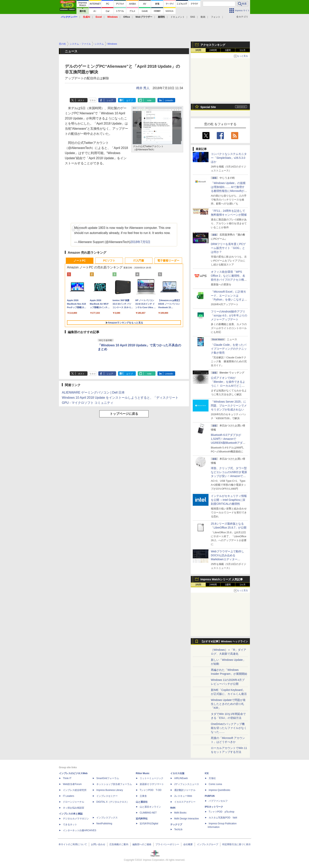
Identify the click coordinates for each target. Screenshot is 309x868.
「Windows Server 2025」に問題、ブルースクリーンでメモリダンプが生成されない (229, 406)
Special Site (208, 107)
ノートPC (80, 261)
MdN (173, 808)
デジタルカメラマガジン (76, 819)
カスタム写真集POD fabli (223, 818)
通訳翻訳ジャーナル (185, 790)
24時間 (213, 50)
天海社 (212, 778)
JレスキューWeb (183, 796)
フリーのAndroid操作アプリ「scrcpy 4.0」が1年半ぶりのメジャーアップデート (229, 315)
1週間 (228, 50)
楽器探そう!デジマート (152, 784)
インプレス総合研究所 (75, 790)
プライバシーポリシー (167, 844)
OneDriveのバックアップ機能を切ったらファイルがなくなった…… (229, 728)
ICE (207, 773)
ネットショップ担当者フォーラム (114, 784)
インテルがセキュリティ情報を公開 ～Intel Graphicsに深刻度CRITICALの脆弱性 (229, 500)
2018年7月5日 (140, 242)
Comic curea (215, 784)
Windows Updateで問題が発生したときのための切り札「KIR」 (228, 704)
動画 (203, 17)
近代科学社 (142, 819)
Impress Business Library (110, 790)
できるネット (70, 825)
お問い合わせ (98, 844)
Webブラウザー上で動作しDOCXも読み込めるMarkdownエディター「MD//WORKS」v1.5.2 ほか (228, 559)
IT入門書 (139, 261)
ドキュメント (178, 17)
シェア (110, 100)
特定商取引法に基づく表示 (236, 844)
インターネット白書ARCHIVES (80, 830)
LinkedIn (169, 100)
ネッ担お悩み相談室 (74, 808)
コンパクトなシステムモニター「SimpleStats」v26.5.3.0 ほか (229, 158)
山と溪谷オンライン (150, 807)
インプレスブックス (107, 818)
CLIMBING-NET (148, 813)
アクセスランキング (213, 45)
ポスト (81, 100)
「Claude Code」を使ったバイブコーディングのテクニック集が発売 (229, 349)
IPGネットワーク (214, 807)
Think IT (67, 778)
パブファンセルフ (218, 801)
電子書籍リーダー (168, 261)
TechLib (178, 829)
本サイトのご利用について (73, 844)
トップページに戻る (124, 414)
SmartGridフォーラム (108, 778)
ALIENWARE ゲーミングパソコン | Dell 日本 (93, 392)
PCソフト (109, 261)
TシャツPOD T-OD (151, 790)
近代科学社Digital (149, 824)
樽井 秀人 (143, 88)
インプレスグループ (208, 844)
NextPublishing (104, 824)
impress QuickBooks (219, 790)
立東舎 (143, 796)
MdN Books (180, 813)
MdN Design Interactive (187, 819)
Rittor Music (143, 773)
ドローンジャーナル (74, 802)
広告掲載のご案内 (119, 844)
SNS (193, 17)
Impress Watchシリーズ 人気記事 (222, 579)
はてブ (130, 100)
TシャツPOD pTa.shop (222, 812)
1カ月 (243, 50)
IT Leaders (68, 796)
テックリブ (176, 825)
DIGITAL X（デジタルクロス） (113, 802)
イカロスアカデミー (185, 802)
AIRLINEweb (181, 778)
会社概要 (188, 844)
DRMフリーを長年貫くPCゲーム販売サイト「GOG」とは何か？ (228, 248)
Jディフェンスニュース (187, 784)
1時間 (198, 50)
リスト (93, 100)
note (149, 100)
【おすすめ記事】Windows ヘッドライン (224, 642)
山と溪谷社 (142, 802)
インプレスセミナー (107, 796)
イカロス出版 (177, 773)
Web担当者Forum (72, 784)
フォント (216, 17)
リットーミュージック (152, 778)
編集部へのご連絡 (142, 844)
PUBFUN (210, 796)
